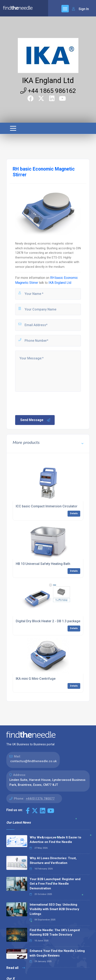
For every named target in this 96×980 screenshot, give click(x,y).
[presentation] (46, 403)
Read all (16, 968)
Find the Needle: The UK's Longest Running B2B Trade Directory (55, 932)
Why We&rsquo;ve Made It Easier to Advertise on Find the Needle (55, 840)
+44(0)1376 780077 (40, 799)
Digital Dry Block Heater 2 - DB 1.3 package (48, 621)
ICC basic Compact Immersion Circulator (47, 506)
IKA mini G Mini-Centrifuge (36, 679)
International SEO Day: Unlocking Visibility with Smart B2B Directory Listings (54, 909)
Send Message (35, 420)
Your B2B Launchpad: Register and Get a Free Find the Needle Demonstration (55, 884)
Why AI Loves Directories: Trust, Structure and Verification (53, 861)
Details (74, 513)
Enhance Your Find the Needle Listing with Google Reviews (57, 953)
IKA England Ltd (48, 81)
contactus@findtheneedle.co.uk (33, 761)
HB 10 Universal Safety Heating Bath (43, 564)
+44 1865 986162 (48, 91)
